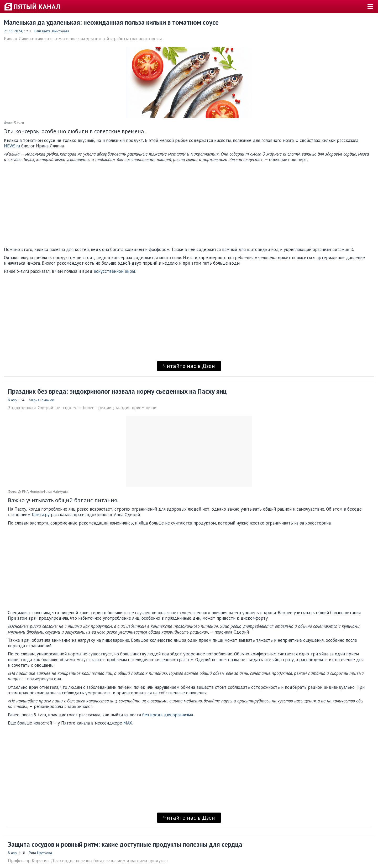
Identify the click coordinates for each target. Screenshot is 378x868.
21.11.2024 (13, 31)
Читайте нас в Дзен (189, 366)
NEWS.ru (12, 146)
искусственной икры (114, 271)
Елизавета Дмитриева (52, 31)
